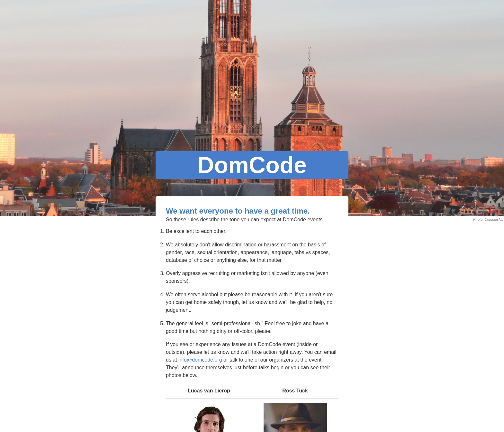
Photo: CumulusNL (488, 219)
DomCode (252, 165)
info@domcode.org (200, 360)
